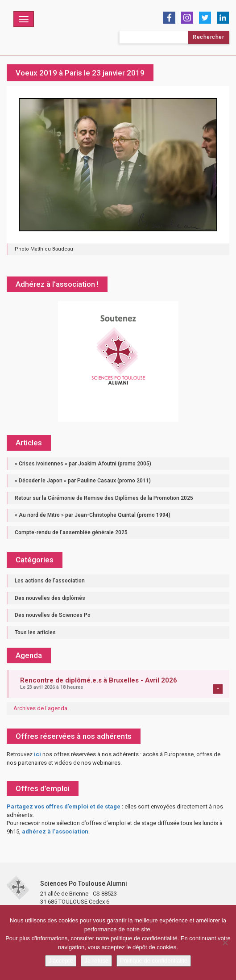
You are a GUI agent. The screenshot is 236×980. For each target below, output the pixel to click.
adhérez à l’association (55, 831)
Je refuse (96, 961)
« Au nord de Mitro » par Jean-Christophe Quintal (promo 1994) (93, 515)
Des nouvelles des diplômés (50, 598)
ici (37, 754)
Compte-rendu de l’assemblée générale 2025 (71, 532)
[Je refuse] (225, 942)
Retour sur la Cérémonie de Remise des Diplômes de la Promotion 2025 (104, 498)
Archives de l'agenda (40, 708)
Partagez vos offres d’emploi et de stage (64, 806)
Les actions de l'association (50, 581)
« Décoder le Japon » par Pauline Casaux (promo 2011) (83, 481)
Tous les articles (35, 632)
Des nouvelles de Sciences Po (53, 615)
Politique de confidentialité (154, 961)
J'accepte (61, 961)
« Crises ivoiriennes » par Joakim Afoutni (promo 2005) (83, 464)
